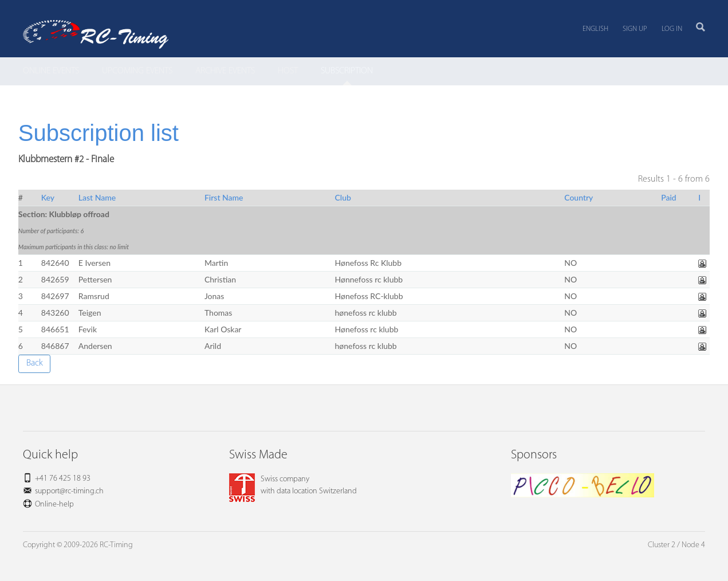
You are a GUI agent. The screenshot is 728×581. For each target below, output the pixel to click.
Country (579, 197)
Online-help (54, 505)
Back (35, 363)
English (595, 29)
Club (343, 197)
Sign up (635, 29)
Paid (669, 197)
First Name (224, 197)
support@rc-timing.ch (69, 491)
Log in (672, 29)
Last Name (97, 197)
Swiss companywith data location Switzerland (293, 485)
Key (48, 197)
